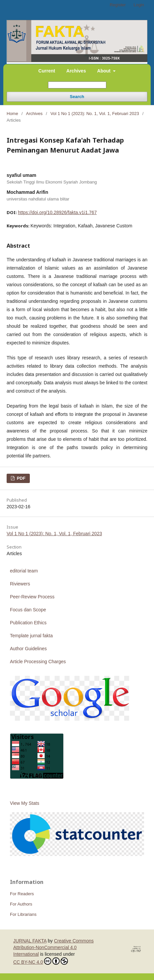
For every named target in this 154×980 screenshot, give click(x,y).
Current (47, 71)
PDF (21, 478)
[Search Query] (77, 85)
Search (77, 97)
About (104, 71)
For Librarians (23, 914)
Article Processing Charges (38, 662)
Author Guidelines (28, 649)
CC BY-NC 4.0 (41, 961)
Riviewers (20, 584)
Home (12, 114)
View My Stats (25, 803)
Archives (76, 71)
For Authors (21, 904)
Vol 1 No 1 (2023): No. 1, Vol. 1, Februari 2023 (95, 114)
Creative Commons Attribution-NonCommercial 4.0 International (53, 947)
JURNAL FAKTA (30, 941)
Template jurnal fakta (31, 636)
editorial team (24, 571)
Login (139, 5)
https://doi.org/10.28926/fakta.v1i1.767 (57, 212)
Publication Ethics (28, 623)
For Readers (22, 894)
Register (118, 5)
